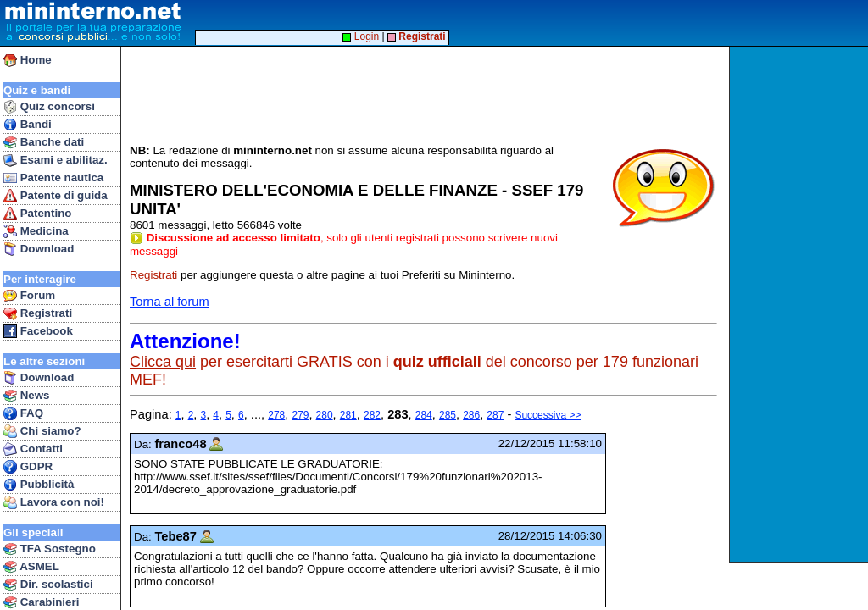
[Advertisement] (801, 304)
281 (348, 415)
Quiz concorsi (49, 107)
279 (300, 415)
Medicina (36, 231)
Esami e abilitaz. (56, 160)
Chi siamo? (42, 431)
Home (28, 60)
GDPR (28, 467)
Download (39, 249)
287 (495, 415)
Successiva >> (548, 415)
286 (471, 415)
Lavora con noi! (54, 502)
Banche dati (44, 142)
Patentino (37, 213)
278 (276, 415)
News (27, 396)
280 (325, 415)
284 (424, 415)
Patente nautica (53, 178)
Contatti (33, 449)
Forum (29, 296)
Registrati (38, 313)
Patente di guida (56, 196)
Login (361, 36)
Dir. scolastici (48, 585)
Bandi (28, 125)
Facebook (38, 331)
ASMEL (31, 567)
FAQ (23, 413)
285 (448, 415)
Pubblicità (39, 485)
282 (372, 415)
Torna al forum (170, 302)
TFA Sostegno (50, 549)
